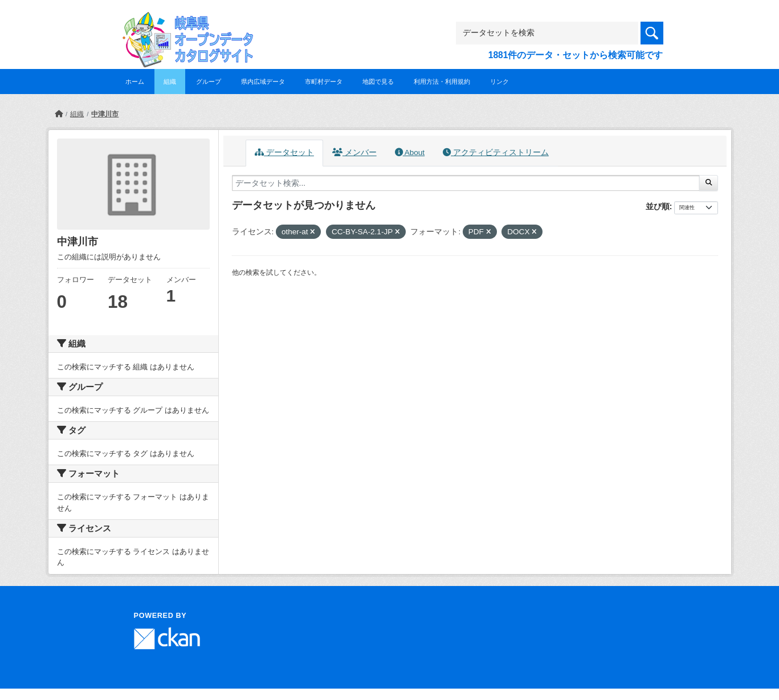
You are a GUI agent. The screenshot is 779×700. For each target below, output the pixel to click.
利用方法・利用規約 (442, 82)
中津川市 (105, 114)
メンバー (354, 152)
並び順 (658, 206)
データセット (284, 152)
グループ (209, 82)
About (410, 152)
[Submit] (709, 183)
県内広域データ (263, 82)
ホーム (135, 82)
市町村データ (324, 82)
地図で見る (378, 82)
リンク (499, 82)
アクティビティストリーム (496, 152)
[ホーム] (59, 114)
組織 (170, 82)
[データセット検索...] (466, 183)
